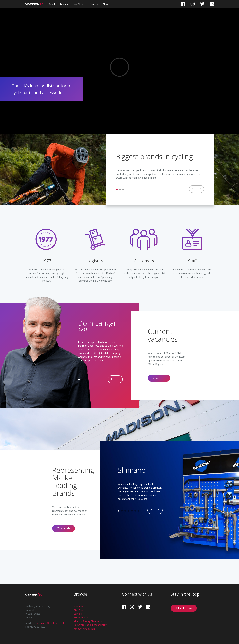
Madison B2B (81, 617)
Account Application (84, 629)
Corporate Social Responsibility (90, 625)
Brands (64, 4)
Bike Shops (79, 4)
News (106, 4)
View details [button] (159, 378)
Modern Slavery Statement (88, 621)
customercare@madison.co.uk (48, 623)
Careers (94, 4)
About (52, 4)
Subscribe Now (184, 608)
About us (78, 606)
